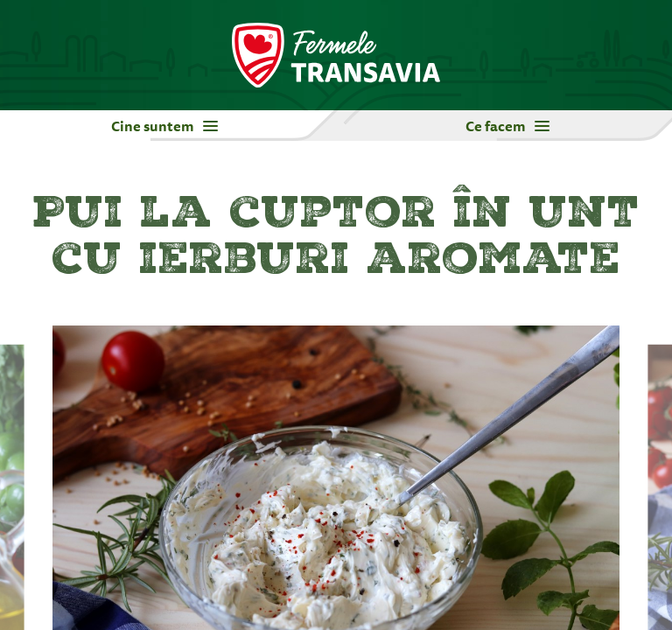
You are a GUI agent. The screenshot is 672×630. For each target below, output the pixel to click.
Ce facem (507, 126)
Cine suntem (164, 126)
